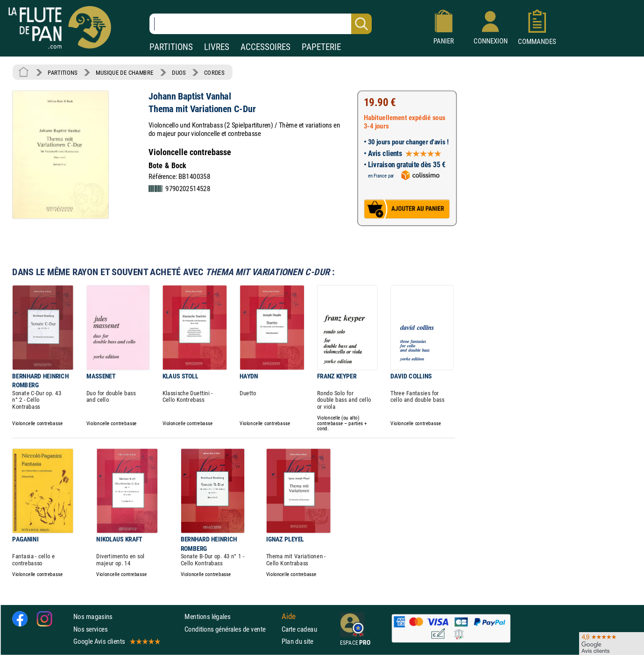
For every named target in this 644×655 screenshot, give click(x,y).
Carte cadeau (299, 629)
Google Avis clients (116, 641)
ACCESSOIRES (265, 47)
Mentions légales (207, 616)
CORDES (214, 72)
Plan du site (297, 641)
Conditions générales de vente (231, 629)
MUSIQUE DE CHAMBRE (125, 72)
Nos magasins (93, 616)
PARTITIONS (171, 47)
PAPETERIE (321, 47)
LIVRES (217, 47)
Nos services (90, 629)
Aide (289, 617)
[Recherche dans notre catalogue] (261, 24)
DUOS (179, 72)
